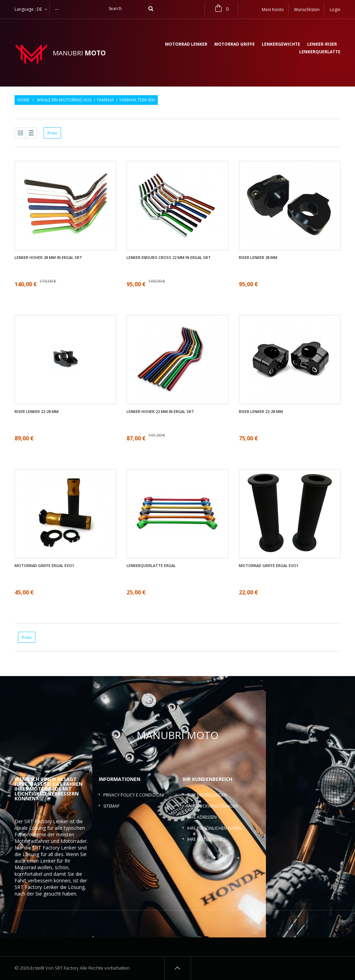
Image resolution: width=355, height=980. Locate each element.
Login (335, 10)
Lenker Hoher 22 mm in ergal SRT (160, 412)
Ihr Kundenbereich (207, 779)
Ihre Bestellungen (207, 795)
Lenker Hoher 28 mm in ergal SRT (48, 258)
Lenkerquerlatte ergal (151, 566)
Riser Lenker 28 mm (258, 258)
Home (23, 100)
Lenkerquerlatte (320, 52)
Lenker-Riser (322, 45)
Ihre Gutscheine (205, 839)
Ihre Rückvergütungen (213, 806)
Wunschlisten (307, 10)
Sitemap (111, 806)
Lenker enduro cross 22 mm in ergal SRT (169, 258)
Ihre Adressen (202, 817)
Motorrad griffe (235, 45)
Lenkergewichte (281, 45)
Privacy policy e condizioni (134, 795)
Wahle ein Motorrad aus (64, 100)
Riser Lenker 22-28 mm (37, 412)
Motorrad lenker (186, 45)
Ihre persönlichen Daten (214, 828)
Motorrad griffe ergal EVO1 (44, 566)
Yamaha (105, 100)
